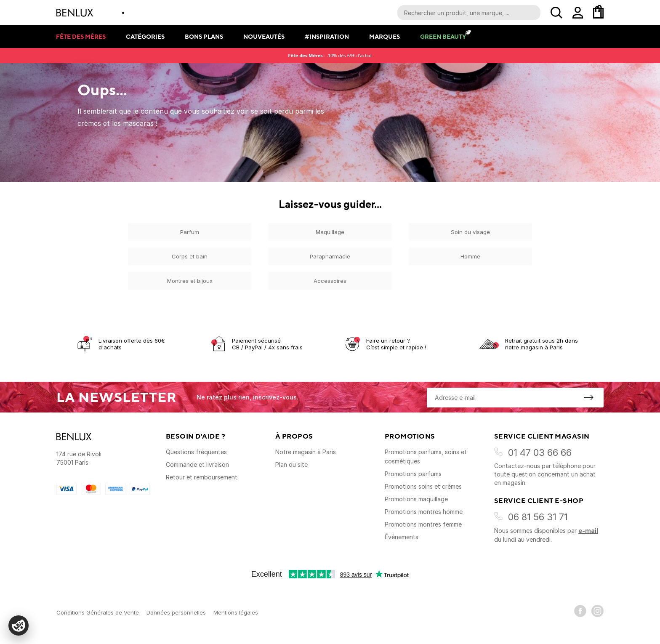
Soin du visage (470, 232)
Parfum (190, 232)
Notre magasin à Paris (306, 452)
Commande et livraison (197, 464)
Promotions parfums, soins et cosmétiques (426, 456)
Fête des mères (81, 36)
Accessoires (330, 281)
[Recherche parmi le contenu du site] (469, 13)
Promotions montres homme (424, 512)
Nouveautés (264, 36)
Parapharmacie (330, 256)
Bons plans (204, 36)
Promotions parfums (413, 474)
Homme (470, 256)
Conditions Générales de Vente (98, 612)
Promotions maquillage (416, 499)
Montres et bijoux (190, 281)
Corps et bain (190, 256)
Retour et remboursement (202, 477)
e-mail (588, 531)
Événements (402, 537)
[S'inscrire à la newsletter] (588, 397)
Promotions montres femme (423, 524)
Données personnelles (176, 612)
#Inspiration (327, 36)
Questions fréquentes (196, 452)
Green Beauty (443, 36)
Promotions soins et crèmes (423, 486)
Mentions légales (236, 612)
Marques (385, 36)
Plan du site (291, 464)
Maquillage (330, 232)
